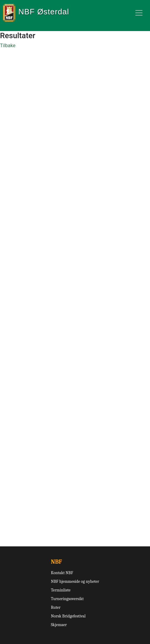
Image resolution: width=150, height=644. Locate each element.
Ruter (56, 607)
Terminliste (61, 590)
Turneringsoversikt (67, 599)
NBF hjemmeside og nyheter (75, 581)
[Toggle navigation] (139, 13)
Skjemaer (59, 625)
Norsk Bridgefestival (68, 616)
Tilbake (8, 46)
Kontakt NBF (62, 573)
